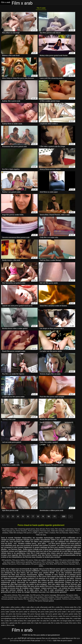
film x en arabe (51, 621)
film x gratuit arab (11, 624)
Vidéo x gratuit (53, 533)
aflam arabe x (6, 608)
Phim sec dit (46, 639)
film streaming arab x (48, 619)
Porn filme (60, 565)
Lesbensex (54, 639)
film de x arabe (41, 610)
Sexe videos (16, 563)
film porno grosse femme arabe (27, 617)
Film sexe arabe (23, 596)
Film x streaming (55, 563)
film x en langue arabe (64, 621)
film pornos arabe (34, 619)
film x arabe (5, 621)
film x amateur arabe (62, 619)
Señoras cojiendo (36, 639)
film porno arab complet (54, 610)
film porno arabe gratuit (46, 612)
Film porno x (42, 533)
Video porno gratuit (66, 598)
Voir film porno (35, 596)
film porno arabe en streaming (26, 612)
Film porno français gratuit (49, 601)
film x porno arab (45, 624)
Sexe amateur (53, 598)
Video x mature (65, 533)
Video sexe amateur (39, 598)
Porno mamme (33, 601)
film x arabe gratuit (30, 621)
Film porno (32, 561)
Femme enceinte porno (12, 598)
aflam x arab (25, 608)
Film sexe (63, 530)
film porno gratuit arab (53, 615)
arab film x (52, 608)
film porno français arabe (36, 615)
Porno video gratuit (32, 565)
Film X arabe (41, 8)
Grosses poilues (13, 600)
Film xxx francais (37, 600)
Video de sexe (50, 535)
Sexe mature (25, 600)
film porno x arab (44, 617)
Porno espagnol (43, 531)
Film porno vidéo (73, 596)
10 (49, 517)
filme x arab (10, 626)
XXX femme (69, 565)
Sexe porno (44, 563)
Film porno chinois (9, 596)
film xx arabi (64, 624)
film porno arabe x (61, 612)
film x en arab (41, 621)
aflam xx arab (35, 608)
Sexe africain (44, 530)
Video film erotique (68, 531)
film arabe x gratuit (29, 610)
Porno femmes (30, 531)
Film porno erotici (25, 641)
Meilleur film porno (17, 565)
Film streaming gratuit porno (27, 530)
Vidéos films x (39, 535)
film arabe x (18, 610)
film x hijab (35, 624)
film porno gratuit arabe (70, 615)
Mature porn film (71, 639)
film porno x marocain (70, 617)
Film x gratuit (26, 598)
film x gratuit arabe (24, 624)
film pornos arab (22, 619)
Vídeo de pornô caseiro (64, 641)
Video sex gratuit (43, 561)
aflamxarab (44, 608)
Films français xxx (17, 531)
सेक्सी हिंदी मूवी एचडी (24, 639)
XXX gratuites (8, 561)
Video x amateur (56, 561)
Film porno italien (20, 561)
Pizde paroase (36, 641)
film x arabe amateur (16, 621)
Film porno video (10, 530)
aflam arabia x (16, 608)
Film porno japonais (48, 565)
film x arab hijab (75, 619)
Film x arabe (44, 566)
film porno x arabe (56, 617)
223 (64, 517)
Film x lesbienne (50, 600)
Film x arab (61, 639)
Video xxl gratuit (68, 563)
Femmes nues (55, 531)
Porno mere (54, 530)
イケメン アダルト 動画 (49, 641)
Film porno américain (71, 561)
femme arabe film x (71, 608)
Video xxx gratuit (64, 600)
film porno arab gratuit (70, 610)
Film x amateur (16, 533)
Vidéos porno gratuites (30, 563)
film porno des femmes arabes (16, 615)
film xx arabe (55, 624)
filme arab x (73, 624)
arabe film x (60, 608)
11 (55, 517)
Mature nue (6, 563)
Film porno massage (49, 596)
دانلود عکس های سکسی (10, 639)
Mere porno (62, 596)
